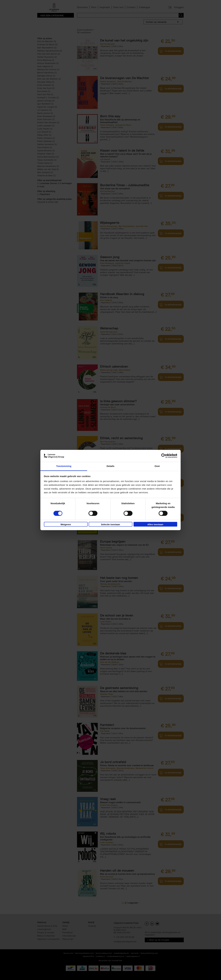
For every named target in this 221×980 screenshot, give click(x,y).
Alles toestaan (155, 524)
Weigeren (66, 524)
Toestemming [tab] (64, 466)
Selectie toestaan (111, 524)
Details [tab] (110, 466)
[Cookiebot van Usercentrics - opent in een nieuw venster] (164, 456)
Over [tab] (157, 466)
